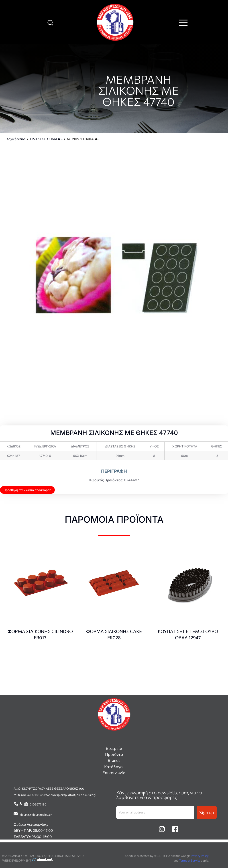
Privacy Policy (200, 856)
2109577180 (38, 804)
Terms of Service (190, 860)
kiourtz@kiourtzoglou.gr (36, 814)
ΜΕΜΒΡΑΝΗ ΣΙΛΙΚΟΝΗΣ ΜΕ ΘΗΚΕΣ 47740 (138, 90)
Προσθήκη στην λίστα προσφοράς (27, 490)
